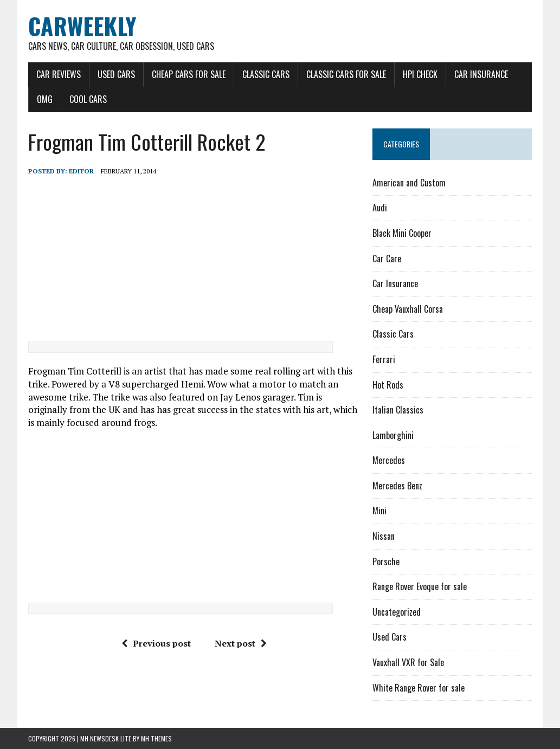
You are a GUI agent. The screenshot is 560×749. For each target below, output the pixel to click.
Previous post (156, 643)
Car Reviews (59, 74)
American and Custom (409, 183)
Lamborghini (393, 435)
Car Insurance (481, 74)
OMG (45, 99)
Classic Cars (266, 74)
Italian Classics (398, 410)
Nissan (384, 536)
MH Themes (156, 738)
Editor (81, 171)
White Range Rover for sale (419, 688)
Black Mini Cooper (402, 233)
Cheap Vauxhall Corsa (408, 309)
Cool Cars (88, 99)
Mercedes (389, 460)
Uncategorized (397, 612)
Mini (379, 511)
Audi (380, 208)
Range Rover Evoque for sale (420, 586)
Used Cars (116, 74)
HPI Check (420, 74)
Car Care (387, 259)
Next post (241, 643)
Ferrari (384, 359)
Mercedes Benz (397, 486)
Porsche (386, 561)
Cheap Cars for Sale (189, 74)
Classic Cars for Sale (346, 74)
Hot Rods (388, 385)
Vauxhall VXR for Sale (408, 662)
